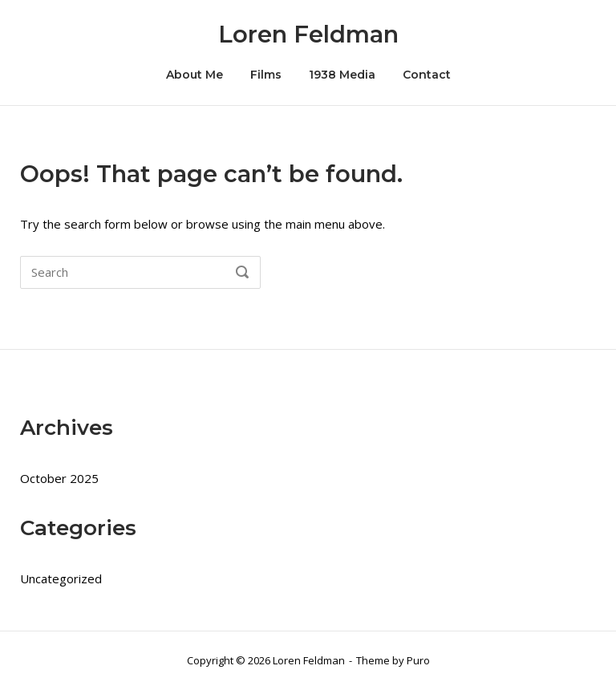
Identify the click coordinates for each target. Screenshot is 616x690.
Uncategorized (61, 578)
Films (266, 75)
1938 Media (342, 75)
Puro (418, 660)
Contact (427, 75)
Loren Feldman (308, 34)
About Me (195, 75)
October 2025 (59, 478)
